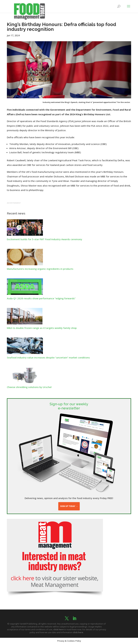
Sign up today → (69, 506)
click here (58, 629)
